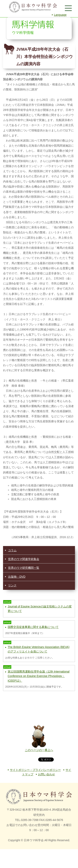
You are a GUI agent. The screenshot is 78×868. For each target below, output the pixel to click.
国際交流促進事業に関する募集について (33, 627)
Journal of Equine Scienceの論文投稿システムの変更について (40, 609)
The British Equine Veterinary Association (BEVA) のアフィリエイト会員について (39, 649)
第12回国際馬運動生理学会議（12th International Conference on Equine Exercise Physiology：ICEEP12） (39, 676)
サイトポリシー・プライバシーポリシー (35, 770)
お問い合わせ (46, 774)
